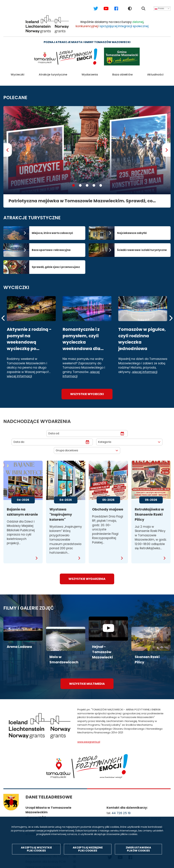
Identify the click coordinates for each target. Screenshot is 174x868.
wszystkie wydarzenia (87, 575)
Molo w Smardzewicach (64, 656)
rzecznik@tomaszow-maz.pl (140, 815)
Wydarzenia (90, 73)
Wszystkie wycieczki (87, 390)
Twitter (93, 5)
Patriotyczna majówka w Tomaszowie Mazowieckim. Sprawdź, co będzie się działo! (81, 197)
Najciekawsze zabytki (132, 229)
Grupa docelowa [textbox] (67, 447)
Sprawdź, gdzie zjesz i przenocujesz (56, 263)
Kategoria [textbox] (105, 438)
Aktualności (155, 73)
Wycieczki (18, 73)
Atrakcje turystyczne (53, 73)
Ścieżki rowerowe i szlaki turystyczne (142, 246)
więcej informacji (19, 373)
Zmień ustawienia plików (138, 851)
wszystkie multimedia (87, 680)
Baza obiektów (123, 73)
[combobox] (129, 438)
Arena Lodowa (19, 643)
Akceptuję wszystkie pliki (36, 851)
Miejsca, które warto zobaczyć (52, 229)
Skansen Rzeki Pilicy (147, 656)
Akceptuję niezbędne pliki (88, 851)
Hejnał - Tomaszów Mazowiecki (102, 648)
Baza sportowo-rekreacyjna (51, 246)
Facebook (113, 5)
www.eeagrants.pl (89, 738)
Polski (159, 8)
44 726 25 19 (121, 809)
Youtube (103, 5)
